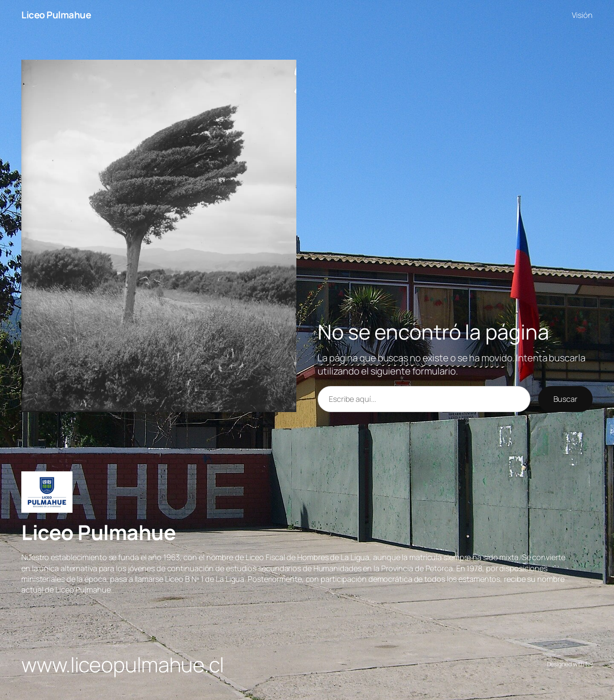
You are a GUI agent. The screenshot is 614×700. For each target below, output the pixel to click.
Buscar (565, 399)
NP (589, 664)
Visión (582, 15)
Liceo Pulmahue (56, 15)
